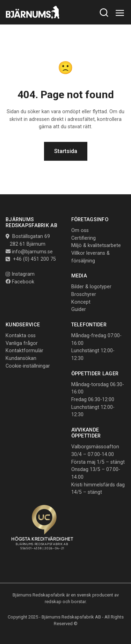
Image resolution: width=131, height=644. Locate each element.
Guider (79, 309)
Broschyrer (84, 294)
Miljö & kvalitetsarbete (96, 245)
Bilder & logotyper (91, 287)
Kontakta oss (21, 336)
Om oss (80, 230)
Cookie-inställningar (28, 366)
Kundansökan (21, 358)
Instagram (20, 274)
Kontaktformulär (24, 351)
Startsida (66, 151)
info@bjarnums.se (32, 252)
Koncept (81, 302)
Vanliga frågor (22, 343)
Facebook (20, 282)
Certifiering (83, 238)
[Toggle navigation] (120, 13)
